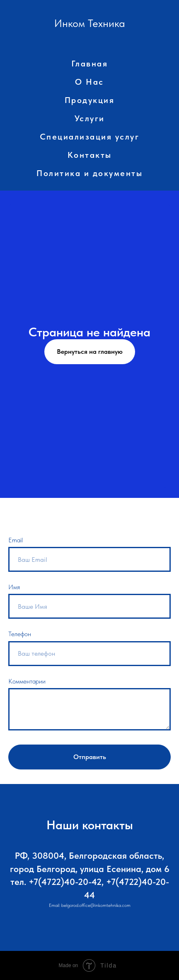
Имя (14, 587)
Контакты (90, 155)
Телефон (20, 634)
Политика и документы (89, 173)
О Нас (89, 82)
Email (16, 540)
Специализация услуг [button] (90, 137)
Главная (90, 64)
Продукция (90, 100)
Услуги (90, 118)
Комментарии (27, 681)
